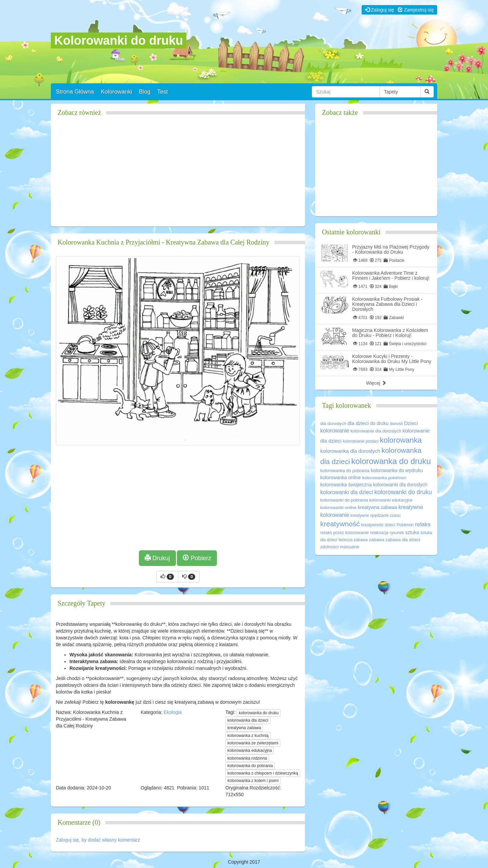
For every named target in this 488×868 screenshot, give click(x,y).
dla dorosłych (333, 424)
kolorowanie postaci (360, 441)
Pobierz (197, 558)
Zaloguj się (380, 10)
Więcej (376, 383)
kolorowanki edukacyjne (391, 500)
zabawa (377, 540)
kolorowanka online (341, 478)
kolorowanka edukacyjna (250, 750)
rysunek (397, 533)
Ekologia (173, 712)
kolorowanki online (338, 507)
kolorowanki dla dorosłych (400, 485)
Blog (145, 92)
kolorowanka (401, 440)
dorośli (396, 424)
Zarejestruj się (416, 10)
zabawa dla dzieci (403, 540)
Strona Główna (75, 92)
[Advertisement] (178, 174)
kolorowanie (335, 431)
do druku (379, 423)
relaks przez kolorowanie (344, 533)
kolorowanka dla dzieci (248, 720)
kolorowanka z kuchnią (248, 736)
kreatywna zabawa (244, 728)
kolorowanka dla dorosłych (350, 451)
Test (162, 92)
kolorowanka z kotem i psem (253, 781)
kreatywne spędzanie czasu (375, 515)
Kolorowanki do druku (119, 40)
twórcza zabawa (353, 540)
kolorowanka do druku (258, 713)
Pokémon (405, 525)
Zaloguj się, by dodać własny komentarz (98, 840)
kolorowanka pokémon (384, 478)
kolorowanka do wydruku (397, 470)
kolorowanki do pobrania (344, 500)
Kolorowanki (116, 92)
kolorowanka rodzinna (247, 758)
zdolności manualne (340, 547)
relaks (423, 524)
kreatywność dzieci (378, 525)
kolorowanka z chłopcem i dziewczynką (263, 773)
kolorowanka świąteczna (346, 485)
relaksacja (379, 533)
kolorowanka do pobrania (250, 766)
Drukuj (157, 558)
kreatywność (340, 524)
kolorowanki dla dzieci (347, 492)
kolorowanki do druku (403, 492)
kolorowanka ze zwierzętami (253, 743)
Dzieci (411, 423)
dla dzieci (358, 423)
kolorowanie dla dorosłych (376, 431)
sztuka (412, 532)
